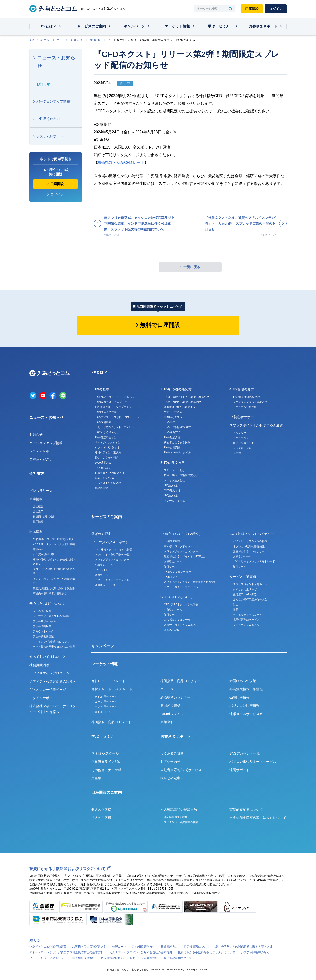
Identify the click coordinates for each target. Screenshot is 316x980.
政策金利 (167, 722)
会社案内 (37, 474)
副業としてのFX (104, 478)
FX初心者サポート (243, 417)
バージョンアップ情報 (53, 101)
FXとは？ (49, 26)
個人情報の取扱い (112, 958)
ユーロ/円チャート (106, 702)
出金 (236, 604)
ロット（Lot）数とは (107, 447)
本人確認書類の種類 (176, 817)
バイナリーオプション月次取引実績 (54, 544)
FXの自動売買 (172, 447)
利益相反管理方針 (144, 947)
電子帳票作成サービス (246, 620)
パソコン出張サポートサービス (253, 762)
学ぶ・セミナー (220, 26)
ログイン (276, 9)
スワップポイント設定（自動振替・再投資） (190, 582)
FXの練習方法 (172, 432)
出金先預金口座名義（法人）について (258, 818)
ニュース (167, 689)
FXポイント (171, 577)
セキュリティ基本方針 (144, 958)
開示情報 (36, 532)
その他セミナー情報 (106, 770)
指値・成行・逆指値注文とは (181, 475)
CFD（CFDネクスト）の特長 (181, 604)
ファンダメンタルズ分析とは (250, 402)
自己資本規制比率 (43, 554)
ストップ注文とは (174, 480)
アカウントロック (43, 631)
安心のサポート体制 (45, 621)
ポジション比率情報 (245, 705)
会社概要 (38, 506)
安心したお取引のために (48, 604)
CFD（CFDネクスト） (177, 597)
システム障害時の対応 (255, 952)
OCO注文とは (172, 490)
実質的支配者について (246, 809)
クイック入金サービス (246, 589)
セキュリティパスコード (247, 615)
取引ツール (101, 575)
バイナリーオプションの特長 (250, 541)
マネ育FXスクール (105, 753)
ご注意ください (48, 119)
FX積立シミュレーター (177, 572)
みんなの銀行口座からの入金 (250, 599)
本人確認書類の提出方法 (179, 809)
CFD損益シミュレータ (177, 620)
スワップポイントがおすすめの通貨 (256, 425)
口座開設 (252, 9)
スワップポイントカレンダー (112, 560)
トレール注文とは (174, 501)
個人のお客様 (101, 809)
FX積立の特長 (172, 541)
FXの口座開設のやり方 (177, 427)
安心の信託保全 (42, 611)
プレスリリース (41, 491)
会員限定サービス (105, 585)
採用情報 (38, 522)
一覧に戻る (192, 267)
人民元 (237, 453)
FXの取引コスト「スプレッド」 (114, 402)
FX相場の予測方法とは (247, 397)
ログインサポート (43, 698)
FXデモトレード (104, 570)
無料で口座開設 (160, 325)
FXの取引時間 (103, 422)
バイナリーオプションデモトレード (254, 561)
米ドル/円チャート (106, 697)
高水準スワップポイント (178, 546)
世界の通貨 (101, 488)
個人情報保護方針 (84, 958)
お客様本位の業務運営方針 (89, 947)
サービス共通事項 (243, 577)
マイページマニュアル (246, 625)
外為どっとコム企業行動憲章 (48, 947)
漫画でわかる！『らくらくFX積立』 (185, 556)
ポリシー (37, 940)
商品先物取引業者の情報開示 (50, 593)
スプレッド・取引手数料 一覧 (112, 555)
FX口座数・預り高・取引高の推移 (53, 539)
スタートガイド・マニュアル (112, 580)
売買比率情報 (240, 697)
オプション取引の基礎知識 (249, 546)
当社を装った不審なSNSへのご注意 (54, 647)
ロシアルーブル (242, 448)
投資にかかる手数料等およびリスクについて (67, 869)
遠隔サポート (240, 770)
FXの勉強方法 (172, 437)
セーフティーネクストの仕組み (51, 616)
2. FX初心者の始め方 (176, 389)
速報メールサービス (246, 714)
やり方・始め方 (173, 412)
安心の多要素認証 (43, 636)
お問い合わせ (170, 762)
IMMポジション (172, 714)
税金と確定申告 (172, 778)
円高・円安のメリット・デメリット (116, 427)
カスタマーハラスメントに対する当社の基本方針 (141, 952)
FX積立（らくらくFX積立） (181, 534)
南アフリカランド (244, 443)
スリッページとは (174, 470)
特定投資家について (197, 947)
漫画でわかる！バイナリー (249, 551)
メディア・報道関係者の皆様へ (53, 681)
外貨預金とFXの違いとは (110, 473)
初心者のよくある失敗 (177, 442)
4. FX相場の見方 (242, 389)
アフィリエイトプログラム (49, 673)
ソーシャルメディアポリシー (48, 958)
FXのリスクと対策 (106, 412)
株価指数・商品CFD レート (121, 163)
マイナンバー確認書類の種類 (181, 822)
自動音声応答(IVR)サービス (181, 770)
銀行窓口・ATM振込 (245, 594)
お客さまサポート (263, 26)
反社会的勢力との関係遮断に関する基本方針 (244, 947)
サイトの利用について (178, 958)
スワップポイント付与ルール (250, 584)
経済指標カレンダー (175, 697)
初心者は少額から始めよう (180, 407)
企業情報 (36, 499)
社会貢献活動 (39, 665)
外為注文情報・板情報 (246, 689)
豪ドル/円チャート (106, 712)
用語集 (96, 778)
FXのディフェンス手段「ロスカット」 (117, 417)
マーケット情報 (177, 26)
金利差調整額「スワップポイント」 (116, 407)
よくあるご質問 (172, 753)
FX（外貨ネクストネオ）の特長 (114, 550)
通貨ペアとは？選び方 (108, 452)
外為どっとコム (39, 40)
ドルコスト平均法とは (108, 483)
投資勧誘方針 (169, 947)
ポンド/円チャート (106, 707)
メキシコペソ (241, 438)
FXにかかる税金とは (107, 432)
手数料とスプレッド (176, 417)
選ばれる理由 (101, 534)
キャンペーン (134, 26)
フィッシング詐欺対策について (51, 642)
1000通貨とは (103, 463)
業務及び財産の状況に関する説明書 (54, 588)
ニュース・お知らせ (69, 40)
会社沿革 (38, 511)
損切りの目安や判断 (107, 458)
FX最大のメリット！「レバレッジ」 (116, 397)
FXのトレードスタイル (177, 452)
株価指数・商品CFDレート (111, 722)
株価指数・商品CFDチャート (182, 681)
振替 (236, 610)
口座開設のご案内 (107, 792)
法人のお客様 (101, 818)
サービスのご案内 (92, 26)
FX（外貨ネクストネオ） (110, 542)
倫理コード (119, 947)
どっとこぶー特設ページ (48, 690)
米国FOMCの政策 (243, 681)
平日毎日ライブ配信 (106, 762)
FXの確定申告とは (106, 437)
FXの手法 (170, 422)
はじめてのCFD (173, 630)
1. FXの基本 (100, 389)
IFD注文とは (171, 485)
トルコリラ (240, 433)
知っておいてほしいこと (48, 657)
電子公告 (38, 549)
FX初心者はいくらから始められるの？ (187, 397)
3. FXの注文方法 (173, 463)
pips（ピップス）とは (108, 442)
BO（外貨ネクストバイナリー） (254, 534)
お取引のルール (104, 565)
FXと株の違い (103, 468)
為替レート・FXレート (108, 681)
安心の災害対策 (42, 626)
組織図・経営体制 (43, 517)
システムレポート (50, 136)
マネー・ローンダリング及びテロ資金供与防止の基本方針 (66, 952)
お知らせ (95, 40)
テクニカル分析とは (245, 407)
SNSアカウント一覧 (245, 753)
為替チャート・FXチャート (112, 689)
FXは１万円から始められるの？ (183, 402)
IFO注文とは (171, 495)
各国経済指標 (170, 705)
